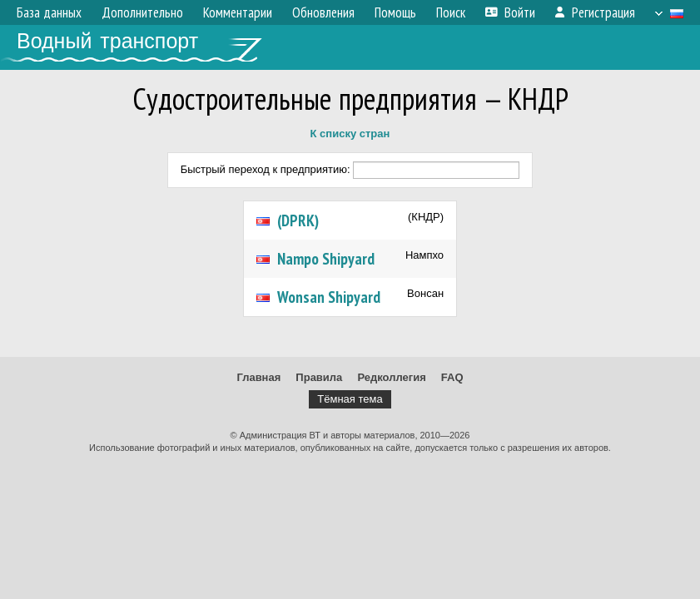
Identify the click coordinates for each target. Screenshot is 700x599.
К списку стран (350, 134)
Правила (319, 377)
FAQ (452, 377)
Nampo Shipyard (326, 259)
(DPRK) (298, 220)
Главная (258, 377)
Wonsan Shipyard (329, 297)
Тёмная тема (350, 399)
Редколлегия (391, 377)
